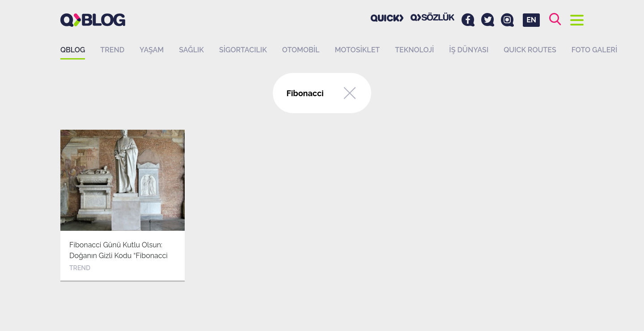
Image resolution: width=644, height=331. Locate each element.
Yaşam (152, 50)
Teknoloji (414, 50)
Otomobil (301, 50)
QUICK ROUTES (530, 50)
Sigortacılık (243, 50)
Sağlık (191, 50)
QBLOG (73, 50)
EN (531, 20)
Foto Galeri (595, 50)
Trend (112, 50)
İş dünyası (469, 50)
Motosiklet (357, 50)
